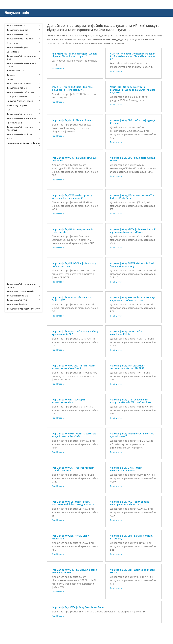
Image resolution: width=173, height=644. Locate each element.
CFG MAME (15, 184)
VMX (12, 275)
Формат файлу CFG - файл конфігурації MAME (132, 159)
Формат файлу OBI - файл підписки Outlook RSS (72, 299)
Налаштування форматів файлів (24, 144)
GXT (11, 210)
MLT (12, 223)
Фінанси (24, 75)
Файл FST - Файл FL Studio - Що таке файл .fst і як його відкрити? (72, 88)
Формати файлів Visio (24, 300)
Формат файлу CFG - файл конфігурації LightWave (74, 159)
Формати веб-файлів (24, 304)
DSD (12, 201)
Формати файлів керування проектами (24, 128)
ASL (11, 158)
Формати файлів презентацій (24, 118)
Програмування (24, 123)
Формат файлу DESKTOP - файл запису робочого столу (74, 265)
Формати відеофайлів (24, 296)
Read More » (58, 68)
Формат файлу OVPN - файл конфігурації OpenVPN (126, 469)
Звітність (24, 139)
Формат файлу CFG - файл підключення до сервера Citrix (75, 571)
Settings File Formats (20, 149)
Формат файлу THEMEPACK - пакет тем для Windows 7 (132, 435)
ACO (12, 154)
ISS (11, 214)
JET (11, 219)
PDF (24, 110)
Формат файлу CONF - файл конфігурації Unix (126, 333)
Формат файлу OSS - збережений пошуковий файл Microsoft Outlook (131, 401)
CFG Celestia (16, 171)
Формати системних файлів (24, 291)
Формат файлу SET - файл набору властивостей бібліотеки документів (73, 503)
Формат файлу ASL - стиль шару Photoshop (70, 537)
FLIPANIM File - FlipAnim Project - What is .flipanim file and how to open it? (74, 55)
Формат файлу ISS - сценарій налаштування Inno (68, 401)
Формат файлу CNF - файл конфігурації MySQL (133, 571)
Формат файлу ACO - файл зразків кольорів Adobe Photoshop (130, 503)
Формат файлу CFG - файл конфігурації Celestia (132, 122)
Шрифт (24, 79)
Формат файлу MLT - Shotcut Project (72, 120)
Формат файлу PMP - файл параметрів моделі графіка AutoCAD (74, 435)
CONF (12, 193)
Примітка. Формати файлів (24, 101)
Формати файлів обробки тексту (24, 309)
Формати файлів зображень (24, 92)
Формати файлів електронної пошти (24, 65)
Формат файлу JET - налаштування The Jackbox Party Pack (132, 197)
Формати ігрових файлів (24, 84)
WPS (12, 280)
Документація (17, 13)
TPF (11, 271)
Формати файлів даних (24, 47)
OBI (11, 228)
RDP (12, 245)
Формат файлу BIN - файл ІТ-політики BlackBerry (132, 537)
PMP (12, 241)
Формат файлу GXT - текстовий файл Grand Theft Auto (73, 469)
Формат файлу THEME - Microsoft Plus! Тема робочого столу (132, 265)
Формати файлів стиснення (24, 39)
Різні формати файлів (24, 97)
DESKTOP (14, 197)
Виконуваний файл (24, 70)
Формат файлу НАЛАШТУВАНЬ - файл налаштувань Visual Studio (74, 367)
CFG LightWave (17, 180)
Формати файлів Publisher (24, 134)
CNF (12, 188)
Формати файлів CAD (24, 34)
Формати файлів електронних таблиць (24, 285)
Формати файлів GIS (24, 88)
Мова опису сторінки (24, 105)
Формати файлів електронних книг (24, 57)
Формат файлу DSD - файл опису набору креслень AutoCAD (75, 333)
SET (11, 254)
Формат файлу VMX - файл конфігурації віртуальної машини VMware (133, 231)
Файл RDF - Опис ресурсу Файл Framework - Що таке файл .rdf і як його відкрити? (133, 90)
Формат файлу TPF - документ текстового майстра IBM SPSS (127, 367)
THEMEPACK (16, 267)
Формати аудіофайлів (24, 30)
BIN (11, 167)
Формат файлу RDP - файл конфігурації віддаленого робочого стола (133, 299)
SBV (11, 249)
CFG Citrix (14, 175)
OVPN (12, 236)
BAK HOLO (15, 162)
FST (11, 206)
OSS (12, 232)
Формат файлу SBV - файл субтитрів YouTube (78, 607)
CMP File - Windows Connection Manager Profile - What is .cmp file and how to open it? (133, 56)
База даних (24, 43)
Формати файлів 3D (24, 26)
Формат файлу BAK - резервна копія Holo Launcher (73, 231)
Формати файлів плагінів (24, 114)
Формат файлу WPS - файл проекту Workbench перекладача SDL (72, 197)
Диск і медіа (24, 52)
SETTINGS (14, 258)
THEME (13, 262)
